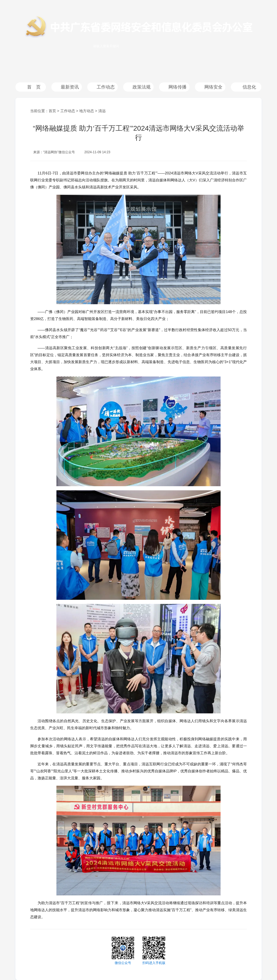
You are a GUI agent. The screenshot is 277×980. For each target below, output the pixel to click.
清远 (102, 111)
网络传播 (177, 87)
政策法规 (142, 87)
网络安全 (213, 87)
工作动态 (106, 87)
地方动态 (87, 111)
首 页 (34, 87)
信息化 (249, 87)
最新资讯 (70, 87)
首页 (52, 111)
